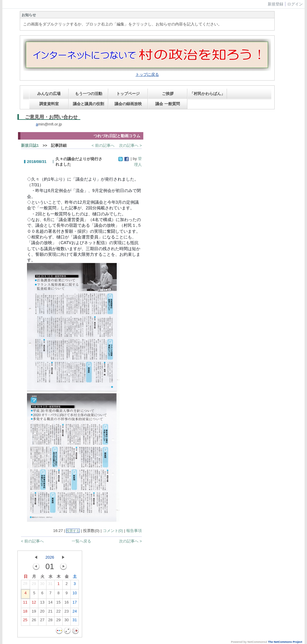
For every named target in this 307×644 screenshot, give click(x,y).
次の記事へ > (130, 145)
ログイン (295, 4)
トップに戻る (147, 74)
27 (42, 621)
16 (67, 604)
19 (34, 613)
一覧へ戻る (81, 541)
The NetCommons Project (285, 642)
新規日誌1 (30, 145)
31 (50, 585)
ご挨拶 (168, 94)
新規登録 (276, 4)
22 (58, 613)
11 (25, 604)
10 (75, 594)
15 (58, 604)
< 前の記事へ (103, 145)
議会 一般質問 (168, 104)
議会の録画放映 (128, 104)
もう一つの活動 (89, 94)
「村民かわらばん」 (207, 94)
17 (75, 604)
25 (25, 621)
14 (50, 604)
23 (67, 613)
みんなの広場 (49, 94)
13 (42, 604)
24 (75, 613)
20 (42, 613)
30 (42, 585)
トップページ (128, 94)
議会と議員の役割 (88, 104)
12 (34, 604)
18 (25, 613)
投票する (73, 531)
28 (25, 585)
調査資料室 (49, 104)
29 (34, 585)
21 (50, 613)
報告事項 (134, 531)
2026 (50, 557)
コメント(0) (113, 531)
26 (34, 621)
